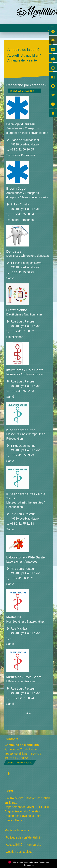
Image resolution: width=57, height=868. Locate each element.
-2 (29, 713)
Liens (9, 791)
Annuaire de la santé (22, 60)
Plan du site (33, 845)
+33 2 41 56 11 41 (22, 578)
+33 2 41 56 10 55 (22, 149)
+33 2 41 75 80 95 (22, 272)
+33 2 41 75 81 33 (22, 524)
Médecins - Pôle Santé (24, 677)
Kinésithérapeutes (21, 430)
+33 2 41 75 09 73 (22, 455)
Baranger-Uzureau (21, 124)
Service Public (14, 820)
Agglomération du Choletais (23, 811)
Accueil (13, 56)
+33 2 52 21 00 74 (22, 698)
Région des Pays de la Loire (23, 816)
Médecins (14, 617)
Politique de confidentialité (23, 837)
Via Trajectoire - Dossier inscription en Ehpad (27, 800)
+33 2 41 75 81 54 (16, 758)
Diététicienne (17, 310)
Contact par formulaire (19, 763)
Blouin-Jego (16, 189)
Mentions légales (16, 830)
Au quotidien (30, 56)
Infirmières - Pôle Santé (25, 370)
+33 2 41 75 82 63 (22, 391)
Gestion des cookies (19, 852)
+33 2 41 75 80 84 (22, 214)
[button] (24, 91)
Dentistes (14, 251)
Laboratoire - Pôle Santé (25, 557)
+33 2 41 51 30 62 (22, 331)
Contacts (11, 739)
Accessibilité (14, 845)
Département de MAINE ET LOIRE (27, 807)
